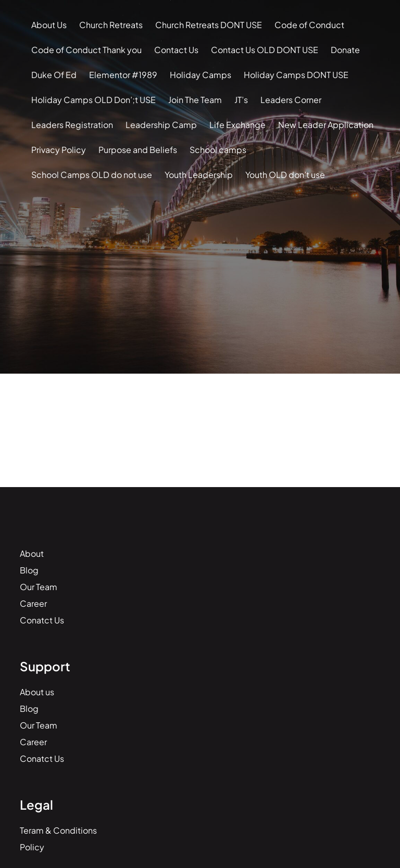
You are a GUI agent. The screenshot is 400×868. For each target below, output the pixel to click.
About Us (49, 25)
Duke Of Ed (54, 75)
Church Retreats (111, 25)
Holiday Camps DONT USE (296, 75)
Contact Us (176, 50)
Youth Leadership (199, 175)
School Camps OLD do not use (92, 175)
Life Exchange (238, 125)
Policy (32, 847)
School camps (218, 150)
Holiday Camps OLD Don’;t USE (93, 100)
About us (37, 692)
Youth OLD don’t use (285, 175)
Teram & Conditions (58, 830)
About (32, 553)
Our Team (39, 587)
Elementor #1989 (123, 75)
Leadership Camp (161, 125)
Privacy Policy (59, 150)
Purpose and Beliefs (138, 150)
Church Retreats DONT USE (209, 25)
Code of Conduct (309, 25)
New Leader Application (326, 125)
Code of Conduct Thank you (86, 50)
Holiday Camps (201, 75)
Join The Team (195, 100)
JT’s (241, 100)
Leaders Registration (72, 125)
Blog (29, 570)
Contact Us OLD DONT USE (265, 50)
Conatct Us (42, 620)
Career (33, 603)
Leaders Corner (291, 100)
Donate (345, 50)
